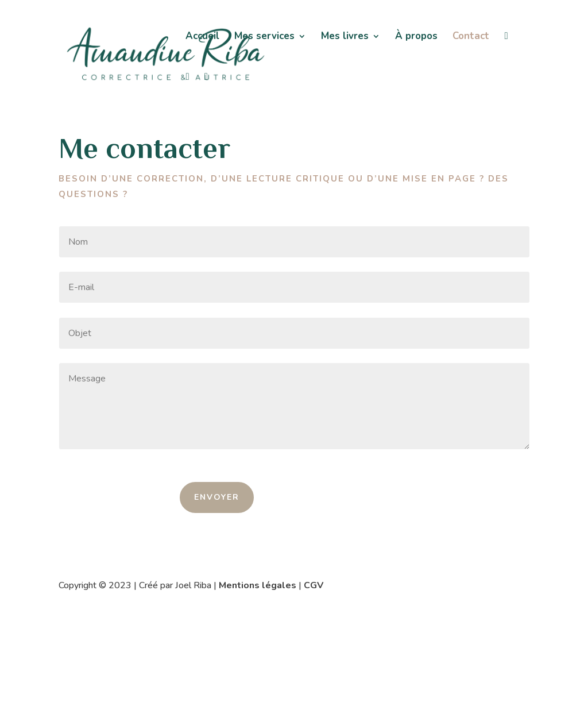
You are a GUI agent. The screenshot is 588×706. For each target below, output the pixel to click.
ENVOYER (217, 497)
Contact (471, 37)
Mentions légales (258, 585)
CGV (314, 585)
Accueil (202, 37)
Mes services (264, 37)
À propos (416, 37)
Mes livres (345, 37)
